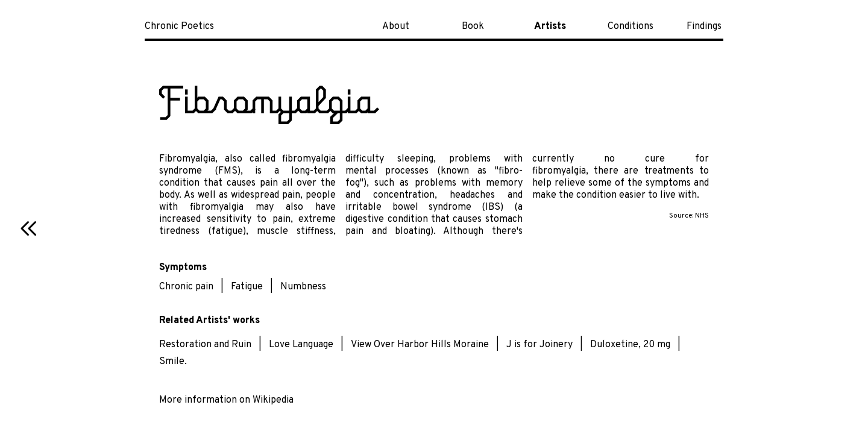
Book (473, 27)
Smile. (173, 362)
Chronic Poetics (179, 27)
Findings (704, 27)
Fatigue (247, 287)
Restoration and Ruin (205, 345)
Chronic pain (186, 287)
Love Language (301, 345)
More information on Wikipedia (226, 400)
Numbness (303, 287)
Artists (550, 27)
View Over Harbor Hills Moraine (420, 345)
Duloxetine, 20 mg (630, 345)
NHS (702, 216)
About (396, 27)
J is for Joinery (539, 345)
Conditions (631, 27)
